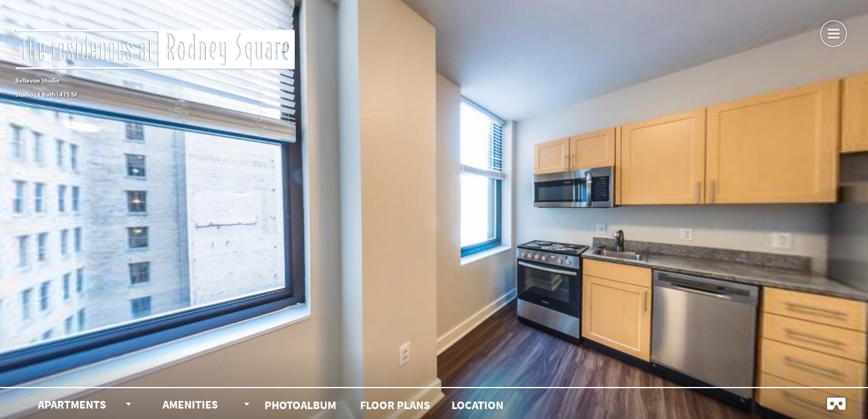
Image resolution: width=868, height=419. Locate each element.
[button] (833, 32)
